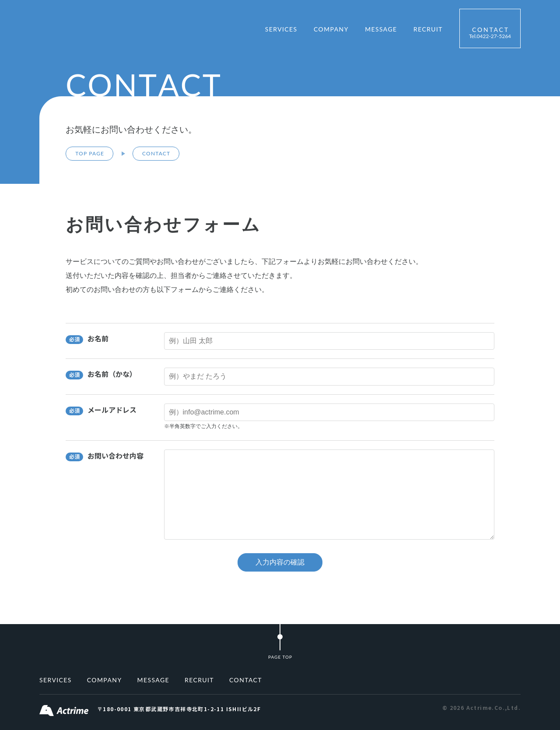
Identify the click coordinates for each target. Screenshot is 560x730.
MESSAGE (381, 29)
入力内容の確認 (280, 562)
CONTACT (490, 33)
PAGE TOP (280, 657)
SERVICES (281, 29)
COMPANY (331, 29)
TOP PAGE (90, 153)
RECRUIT (428, 29)
